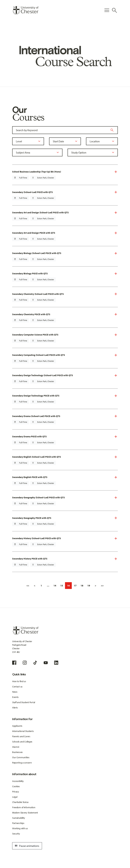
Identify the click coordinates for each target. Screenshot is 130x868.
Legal (15, 797)
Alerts (15, 708)
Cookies (16, 786)
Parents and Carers (21, 736)
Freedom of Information (24, 807)
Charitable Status (20, 802)
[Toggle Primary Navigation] (107, 10)
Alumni (16, 747)
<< (28, 586)
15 (62, 586)
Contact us (17, 687)
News (15, 692)
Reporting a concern (22, 763)
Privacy (16, 792)
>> (102, 586)
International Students (23, 731)
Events (15, 697)
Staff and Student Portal (24, 702)
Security (16, 834)
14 (55, 586)
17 (75, 586)
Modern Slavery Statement (25, 813)
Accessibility (18, 781)
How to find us (19, 681)
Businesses (17, 752)
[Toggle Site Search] (114, 10)
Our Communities (21, 757)
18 (82, 586)
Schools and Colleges (22, 742)
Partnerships (18, 823)
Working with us (20, 828)
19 (89, 586)
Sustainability (19, 818)
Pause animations (27, 846)
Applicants (17, 726)
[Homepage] (25, 10)
